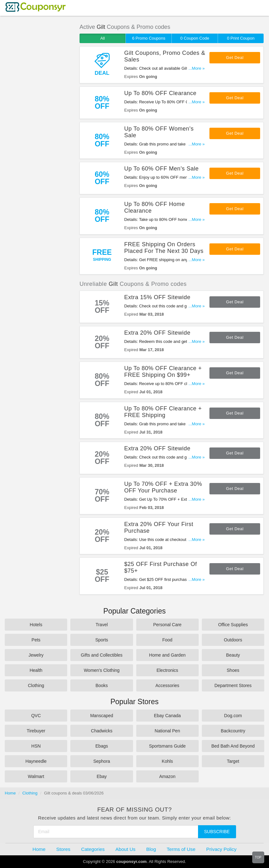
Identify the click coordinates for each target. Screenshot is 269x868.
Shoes (233, 670)
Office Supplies (233, 625)
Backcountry (233, 731)
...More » (197, 68)
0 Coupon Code (195, 38)
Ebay (102, 776)
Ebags (102, 746)
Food (167, 640)
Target (233, 761)
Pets (36, 640)
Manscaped (102, 716)
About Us (125, 849)
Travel (102, 625)
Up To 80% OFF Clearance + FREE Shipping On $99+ (163, 372)
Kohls (167, 761)
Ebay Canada (167, 716)
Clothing (36, 685)
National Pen (167, 731)
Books (102, 685)
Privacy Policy (221, 849)
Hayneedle (36, 761)
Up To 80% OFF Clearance (160, 93)
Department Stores (233, 685)
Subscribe (217, 832)
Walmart (36, 776)
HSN (36, 746)
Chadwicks (102, 731)
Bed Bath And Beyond (233, 746)
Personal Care (167, 625)
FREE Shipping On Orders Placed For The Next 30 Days (164, 248)
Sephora (102, 761)
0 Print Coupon (241, 38)
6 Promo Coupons (149, 38)
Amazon (167, 776)
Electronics (167, 670)
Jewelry (36, 655)
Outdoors (233, 640)
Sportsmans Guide (167, 746)
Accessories (167, 685)
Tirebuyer (36, 731)
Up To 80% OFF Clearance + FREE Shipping (163, 412)
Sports (102, 640)
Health (36, 670)
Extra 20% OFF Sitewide (157, 333)
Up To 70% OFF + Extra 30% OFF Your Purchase (163, 487)
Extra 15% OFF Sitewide (157, 297)
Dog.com (233, 716)
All (102, 38)
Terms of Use (181, 849)
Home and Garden (167, 655)
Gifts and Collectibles (102, 655)
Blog (151, 849)
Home (10, 793)
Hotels (36, 625)
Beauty (233, 655)
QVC (36, 716)
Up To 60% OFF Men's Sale (161, 169)
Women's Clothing (102, 670)
